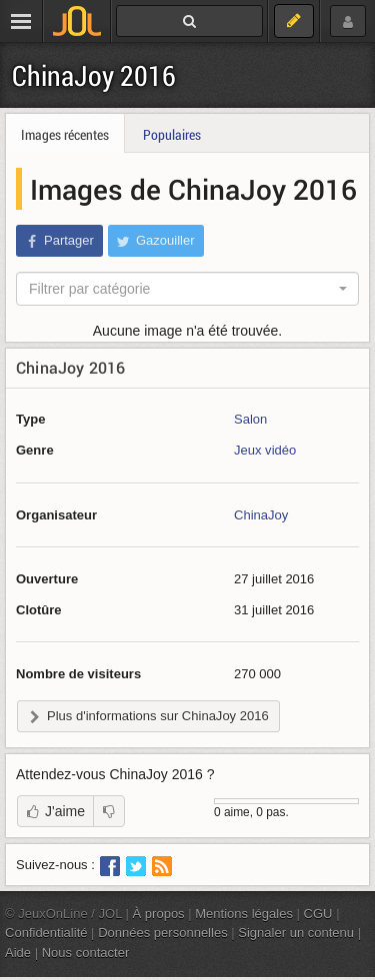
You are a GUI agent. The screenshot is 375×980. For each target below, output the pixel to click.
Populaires (172, 134)
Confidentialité (46, 933)
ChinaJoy (261, 515)
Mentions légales (244, 914)
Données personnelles (163, 933)
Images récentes (65, 134)
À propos (159, 914)
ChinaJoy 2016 (94, 75)
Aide (18, 953)
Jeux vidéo (265, 450)
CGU (318, 914)
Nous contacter (86, 953)
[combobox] (187, 289)
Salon (250, 419)
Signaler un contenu (296, 933)
